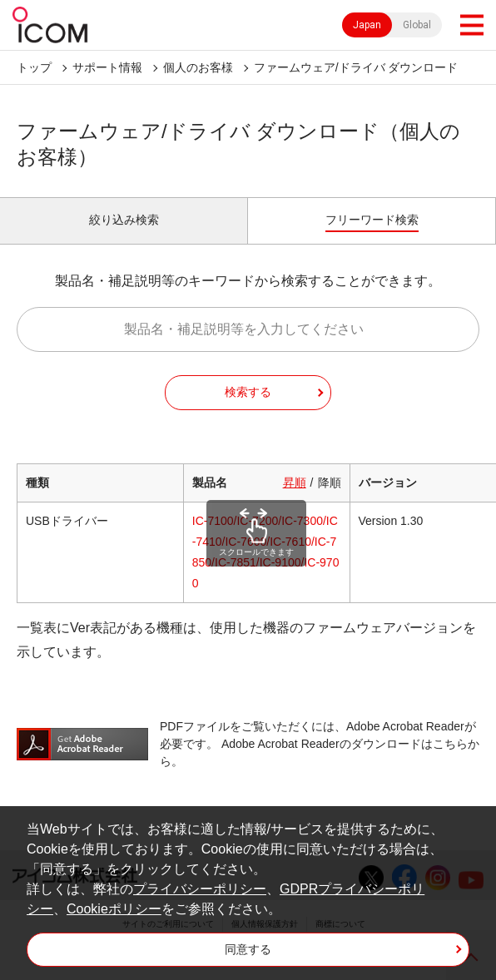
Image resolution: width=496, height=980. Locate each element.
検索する (248, 392)
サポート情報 (107, 67)
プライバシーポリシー (200, 889)
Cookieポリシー (114, 909)
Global (417, 25)
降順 (330, 483)
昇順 (295, 483)
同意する (248, 949)
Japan (367, 25)
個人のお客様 (198, 67)
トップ (34, 67)
